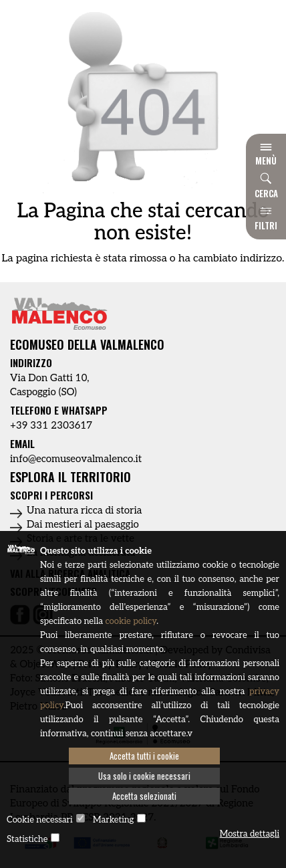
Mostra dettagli (250, 834)
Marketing (113, 820)
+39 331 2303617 (51, 425)
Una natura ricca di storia (84, 510)
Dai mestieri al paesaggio (83, 524)
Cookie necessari (40, 820)
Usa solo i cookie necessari (144, 776)
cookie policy (131, 621)
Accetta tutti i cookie (144, 756)
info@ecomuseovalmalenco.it (76, 459)
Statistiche (27, 839)
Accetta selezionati (144, 796)
